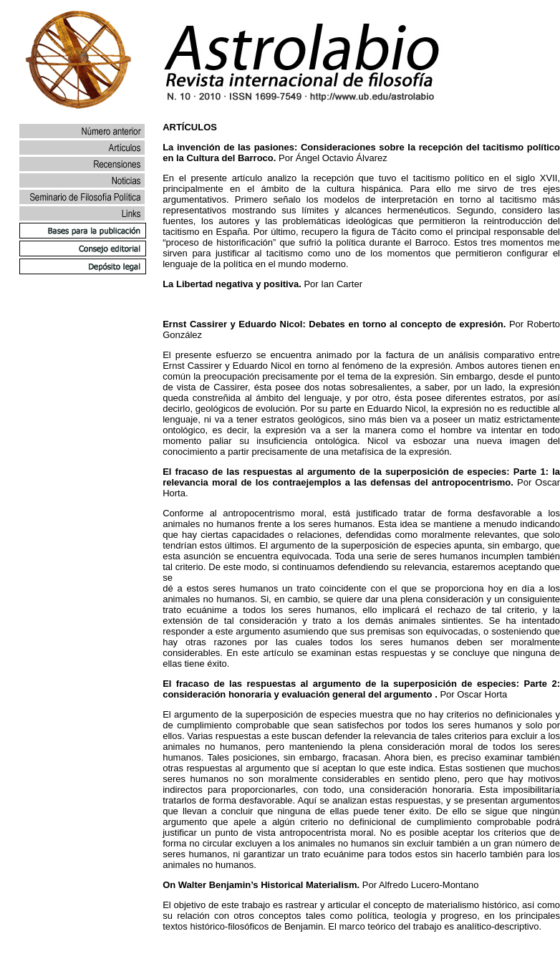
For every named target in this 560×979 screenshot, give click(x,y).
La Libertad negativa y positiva (231, 284)
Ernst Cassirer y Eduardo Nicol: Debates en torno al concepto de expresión (333, 324)
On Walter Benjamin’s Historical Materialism (260, 885)
